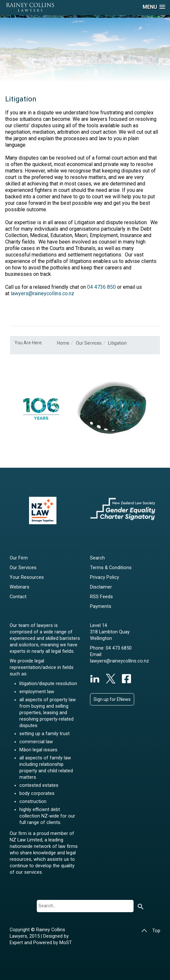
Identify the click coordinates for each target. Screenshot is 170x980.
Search (97, 558)
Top (151, 931)
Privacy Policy (105, 577)
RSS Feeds (101, 597)
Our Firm (19, 558)
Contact (18, 597)
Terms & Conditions (111, 568)
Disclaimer (101, 587)
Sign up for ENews (112, 699)
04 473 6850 (119, 648)
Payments (101, 606)
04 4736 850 (101, 287)
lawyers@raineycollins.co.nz (42, 293)
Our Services (23, 568)
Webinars (20, 587)
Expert (17, 943)
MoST (66, 943)
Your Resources (27, 577)
